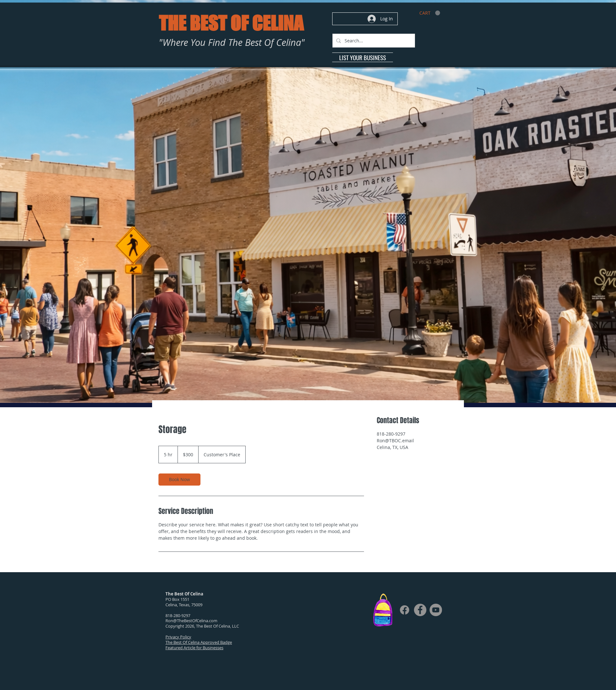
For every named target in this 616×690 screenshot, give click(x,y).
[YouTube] (436, 610)
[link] (430, 13)
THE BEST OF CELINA (231, 23)
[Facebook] (405, 610)
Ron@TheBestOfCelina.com (191, 621)
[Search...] (373, 41)
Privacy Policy (178, 637)
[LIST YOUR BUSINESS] (363, 57)
